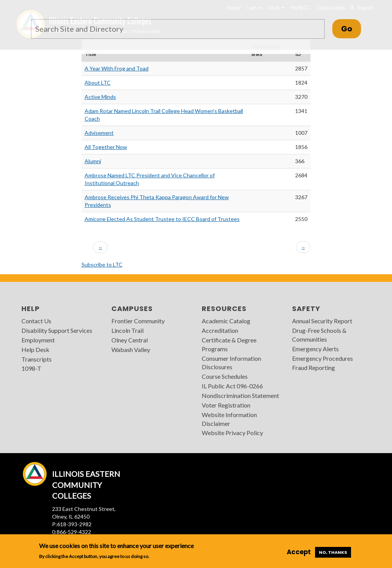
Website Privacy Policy (232, 433)
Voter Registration (226, 405)
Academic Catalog (226, 321)
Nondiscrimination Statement (240, 395)
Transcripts (37, 359)
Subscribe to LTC (102, 264)
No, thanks (333, 552)
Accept (299, 552)
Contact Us (36, 321)
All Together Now (106, 147)
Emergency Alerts (315, 349)
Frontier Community (138, 321)
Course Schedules (225, 376)
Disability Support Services (57, 330)
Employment (38, 340)
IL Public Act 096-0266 (232, 386)
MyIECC (301, 7)
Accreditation (220, 330)
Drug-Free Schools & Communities (319, 335)
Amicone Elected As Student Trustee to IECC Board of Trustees (162, 219)
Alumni (93, 161)
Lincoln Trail (127, 330)
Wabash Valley (131, 349)
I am (254, 7)
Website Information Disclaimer (229, 419)
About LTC (98, 83)
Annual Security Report (322, 321)
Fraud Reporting (314, 367)
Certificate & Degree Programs (229, 344)
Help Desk (35, 349)
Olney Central (130, 340)
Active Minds (100, 97)
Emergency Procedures (323, 358)
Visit (276, 7)
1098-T (31, 368)
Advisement (99, 133)
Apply (234, 7)
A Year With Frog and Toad (117, 68)
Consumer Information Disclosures (231, 363)
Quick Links (331, 7)
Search (362, 8)
